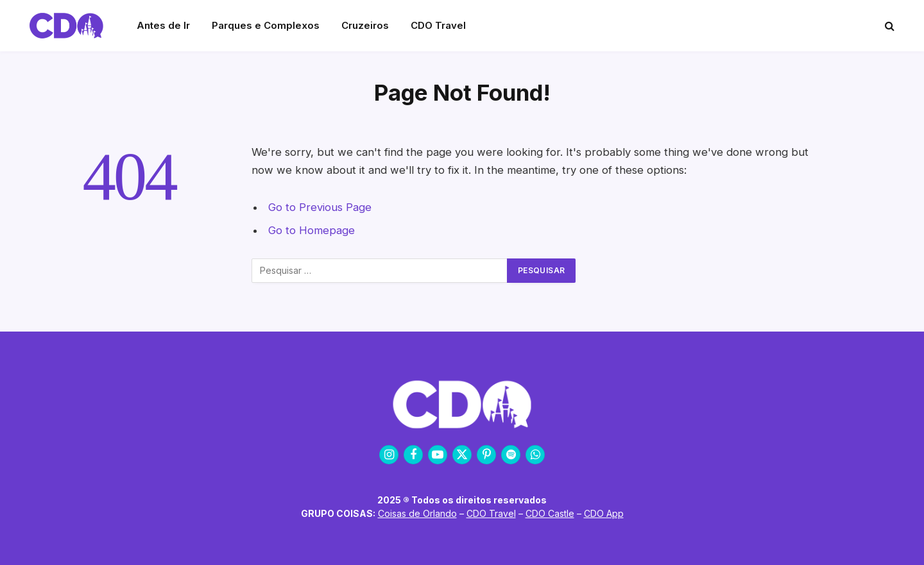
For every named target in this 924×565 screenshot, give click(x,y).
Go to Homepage (312, 230)
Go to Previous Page (320, 207)
